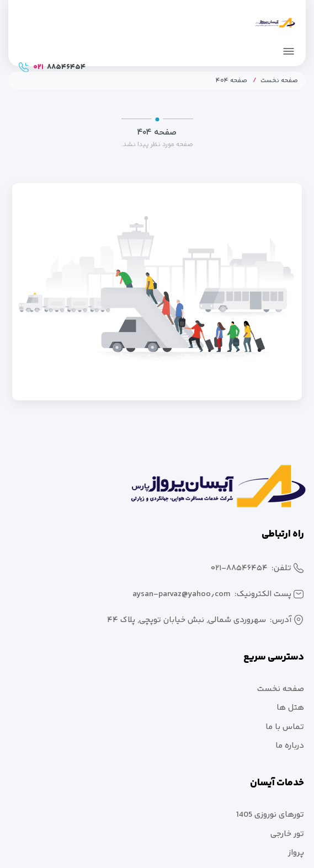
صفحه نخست (279, 81)
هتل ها (290, 708)
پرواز (296, 853)
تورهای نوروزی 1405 (270, 815)
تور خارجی (287, 834)
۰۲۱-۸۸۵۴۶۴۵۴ (239, 568)
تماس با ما (285, 727)
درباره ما (290, 746)
